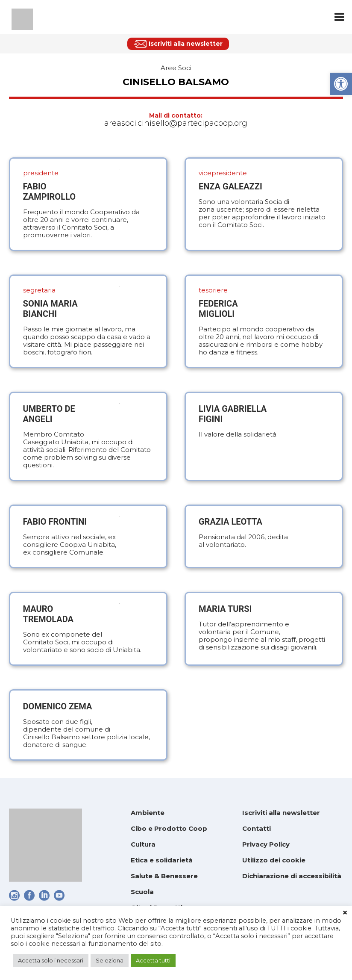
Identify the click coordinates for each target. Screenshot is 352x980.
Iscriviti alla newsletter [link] (281, 813)
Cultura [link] (143, 844)
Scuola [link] (142, 892)
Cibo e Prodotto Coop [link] (169, 828)
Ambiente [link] (148, 813)
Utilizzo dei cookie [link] (274, 860)
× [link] (345, 913)
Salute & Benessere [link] (164, 876)
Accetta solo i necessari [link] (51, 960)
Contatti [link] (257, 828)
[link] (341, 84)
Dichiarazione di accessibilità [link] (292, 876)
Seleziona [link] (110, 960)
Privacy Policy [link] (266, 844)
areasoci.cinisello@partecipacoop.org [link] (176, 123)
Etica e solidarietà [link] (162, 860)
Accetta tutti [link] (153, 960)
